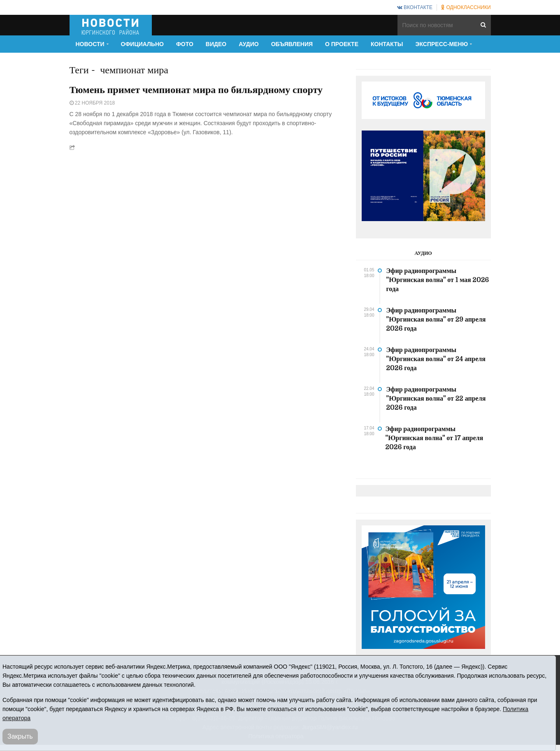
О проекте (342, 44)
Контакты (387, 44)
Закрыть (20, 736)
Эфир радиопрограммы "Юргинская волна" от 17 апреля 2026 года (435, 438)
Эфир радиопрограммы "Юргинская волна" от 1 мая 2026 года (438, 280)
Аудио (249, 44)
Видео (216, 44)
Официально (142, 44)
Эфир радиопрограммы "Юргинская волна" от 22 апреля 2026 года (436, 399)
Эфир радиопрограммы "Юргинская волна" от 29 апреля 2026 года (436, 320)
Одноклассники (466, 7)
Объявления (292, 44)
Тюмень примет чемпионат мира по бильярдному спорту (196, 90)
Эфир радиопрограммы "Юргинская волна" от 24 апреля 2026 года (436, 359)
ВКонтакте (415, 7)
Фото (185, 44)
